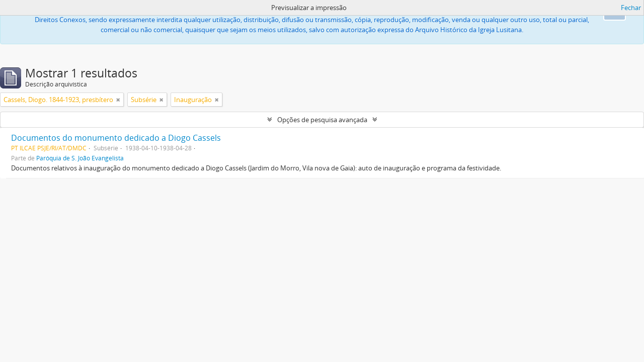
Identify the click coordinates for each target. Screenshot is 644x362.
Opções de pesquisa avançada (322, 120)
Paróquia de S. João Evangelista (80, 158)
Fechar (631, 8)
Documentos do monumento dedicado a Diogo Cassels (116, 138)
